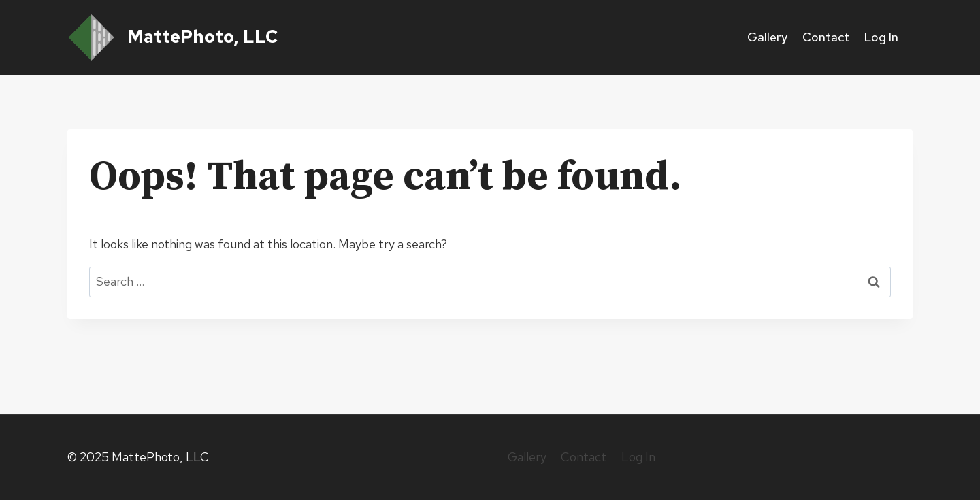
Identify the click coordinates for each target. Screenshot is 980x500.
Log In (881, 37)
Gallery (767, 37)
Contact (826, 37)
